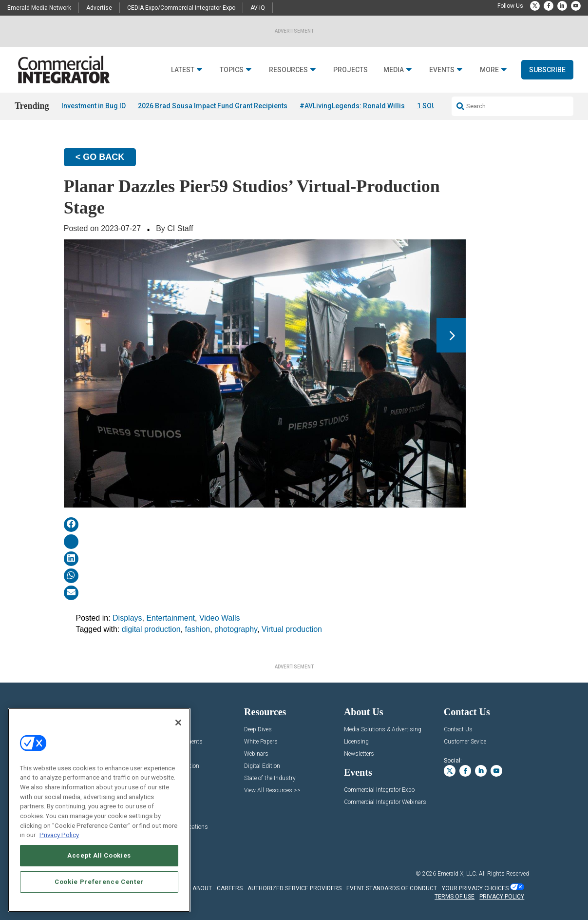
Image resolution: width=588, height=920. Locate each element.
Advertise (99, 8)
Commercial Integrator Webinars (385, 802)
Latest (183, 70)
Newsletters (359, 754)
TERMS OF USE (455, 897)
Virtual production (292, 629)
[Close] (178, 723)
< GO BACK (100, 157)
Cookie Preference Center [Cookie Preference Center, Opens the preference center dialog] (99, 882)
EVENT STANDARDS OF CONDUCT (392, 888)
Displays (127, 618)
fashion (198, 629)
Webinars (256, 754)
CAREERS (230, 888)
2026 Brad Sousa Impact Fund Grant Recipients (213, 106)
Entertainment (171, 618)
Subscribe (547, 70)
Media (394, 70)
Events (442, 70)
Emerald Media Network (39, 8)
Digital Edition (262, 766)
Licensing (356, 742)
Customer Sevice (465, 742)
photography (236, 629)
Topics (232, 70)
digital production (151, 629)
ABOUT (202, 888)
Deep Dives (258, 730)
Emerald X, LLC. (457, 874)
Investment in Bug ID (94, 106)
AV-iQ (258, 8)
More (489, 70)
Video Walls (220, 618)
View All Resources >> (272, 791)
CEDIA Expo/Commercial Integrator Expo (181, 8)
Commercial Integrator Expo (379, 790)
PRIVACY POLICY (502, 897)
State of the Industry (270, 778)
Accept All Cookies (99, 855)
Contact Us (458, 730)
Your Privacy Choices (475, 888)
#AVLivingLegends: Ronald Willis (352, 106)
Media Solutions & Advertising (383, 730)
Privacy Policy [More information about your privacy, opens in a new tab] (59, 835)
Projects (351, 70)
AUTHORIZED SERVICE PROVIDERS (294, 888)
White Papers (261, 742)
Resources (288, 70)
